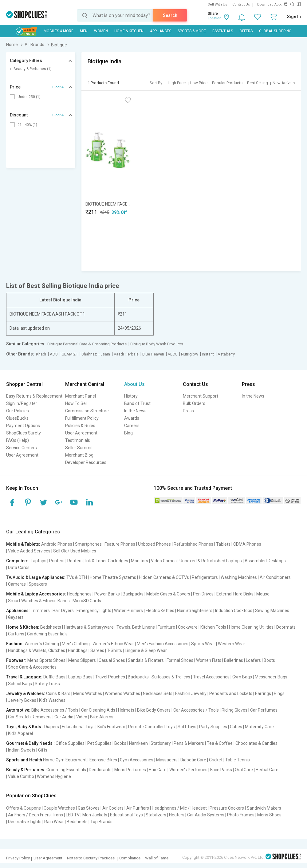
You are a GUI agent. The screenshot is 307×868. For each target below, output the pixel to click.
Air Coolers (113, 808)
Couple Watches (59, 808)
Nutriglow (190, 354)
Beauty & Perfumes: (26, 770)
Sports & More (192, 31)
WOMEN (101, 31)
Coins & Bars (58, 693)
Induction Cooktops (234, 611)
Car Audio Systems (206, 815)
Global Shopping (275, 31)
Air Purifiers (138, 808)
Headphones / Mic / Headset (179, 808)
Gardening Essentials (47, 634)
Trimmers (40, 611)
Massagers (167, 760)
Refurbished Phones (193, 544)
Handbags (78, 650)
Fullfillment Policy (82, 418)
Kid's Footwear (111, 727)
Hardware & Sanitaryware (89, 627)
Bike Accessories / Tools (55, 710)
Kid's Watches (52, 700)
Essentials (223, 31)
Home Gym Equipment (65, 760)
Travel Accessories (211, 677)
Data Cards (19, 568)
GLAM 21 (70, 354)
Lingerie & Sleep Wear (146, 650)
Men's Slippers (82, 660)
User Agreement (22, 455)
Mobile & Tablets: (23, 544)
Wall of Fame (157, 858)
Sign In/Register (22, 403)
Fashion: (15, 644)
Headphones (79, 594)
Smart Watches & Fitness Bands (39, 601)
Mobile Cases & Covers (168, 594)
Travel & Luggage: (24, 677)
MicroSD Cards (87, 601)
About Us (134, 384)
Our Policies (18, 411)
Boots (269, 660)
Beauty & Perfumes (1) (33, 69)
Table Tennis (238, 760)
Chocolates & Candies (256, 743)
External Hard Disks (235, 594)
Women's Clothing (42, 644)
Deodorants (100, 770)
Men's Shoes (269, 815)
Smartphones (88, 544)
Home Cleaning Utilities (251, 627)
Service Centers (22, 448)
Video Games (164, 561)
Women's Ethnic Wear (113, 644)
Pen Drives (203, 594)
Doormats (286, 627)
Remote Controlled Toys (152, 727)
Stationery (161, 743)
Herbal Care (267, 770)
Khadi (41, 354)
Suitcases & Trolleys (171, 677)
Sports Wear (203, 644)
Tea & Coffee (220, 743)
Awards (132, 418)
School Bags (20, 684)
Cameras (17, 584)
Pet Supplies (99, 743)
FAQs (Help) (18, 440)
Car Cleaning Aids (98, 710)
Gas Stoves (89, 808)
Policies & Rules (80, 426)
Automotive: (18, 710)
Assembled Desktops (265, 561)
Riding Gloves (234, 710)
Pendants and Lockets (231, 693)
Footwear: (16, 660)
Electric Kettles (160, 611)
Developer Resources (86, 462)
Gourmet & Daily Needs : (30, 743)
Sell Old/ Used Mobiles (75, 551)
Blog (128, 433)
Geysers (16, 617)
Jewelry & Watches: (26, 693)
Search (170, 15)
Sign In (294, 17)
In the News (135, 411)
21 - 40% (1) (27, 125)
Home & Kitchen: (23, 627)
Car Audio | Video (71, 717)
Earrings (263, 693)
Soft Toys (187, 727)
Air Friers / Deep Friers (29, 815)
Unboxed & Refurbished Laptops (211, 561)
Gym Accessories (137, 760)
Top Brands (101, 822)
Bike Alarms (102, 717)
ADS (54, 354)
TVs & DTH (77, 577)
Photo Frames (241, 815)
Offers (246, 31)
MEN (84, 31)
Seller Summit (79, 448)
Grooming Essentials (66, 770)
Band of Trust (137, 403)
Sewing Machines (272, 611)
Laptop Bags (80, 677)
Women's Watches (122, 693)
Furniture (166, 627)
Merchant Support (201, 396)
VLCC (173, 354)
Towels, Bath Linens (136, 627)
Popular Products (227, 83)
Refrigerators (205, 577)
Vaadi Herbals (126, 354)
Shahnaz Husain (96, 354)
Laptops (39, 561)
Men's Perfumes (130, 770)
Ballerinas (234, 660)
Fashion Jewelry (191, 693)
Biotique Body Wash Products (157, 344)
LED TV (73, 815)
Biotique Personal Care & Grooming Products (87, 344)
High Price (177, 83)
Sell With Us (217, 4)
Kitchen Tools (213, 627)
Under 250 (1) (29, 97)
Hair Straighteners (195, 611)
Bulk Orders (194, 403)
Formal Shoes (180, 660)
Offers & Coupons (24, 808)
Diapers (52, 727)
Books (120, 743)
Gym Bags (242, 677)
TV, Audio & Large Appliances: (36, 577)
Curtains (16, 634)
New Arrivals (284, 83)
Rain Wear (54, 822)
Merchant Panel (81, 396)
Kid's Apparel (20, 733)
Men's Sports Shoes (46, 660)
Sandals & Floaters (146, 660)
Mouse (263, 594)
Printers (57, 561)
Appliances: (18, 611)
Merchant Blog (79, 455)
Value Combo (21, 776)
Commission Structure (87, 411)
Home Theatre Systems (113, 577)
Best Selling (258, 83)
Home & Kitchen (129, 31)
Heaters (177, 815)
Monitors (140, 561)
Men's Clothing (76, 644)
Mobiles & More (59, 31)
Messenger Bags (271, 677)
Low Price (199, 83)
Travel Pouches (110, 677)
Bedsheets (51, 627)
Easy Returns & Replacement (34, 396)
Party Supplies (213, 727)
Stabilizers (156, 815)
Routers (75, 561)
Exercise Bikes (103, 760)
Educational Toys (78, 727)
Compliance (130, 858)
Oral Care (244, 770)
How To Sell (76, 403)
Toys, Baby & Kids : (25, 727)
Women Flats (209, 660)
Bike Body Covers (154, 710)
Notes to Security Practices (91, 858)
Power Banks (107, 594)
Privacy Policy (18, 858)
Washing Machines (239, 577)
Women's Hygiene (54, 776)
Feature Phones (120, 544)
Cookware (188, 627)
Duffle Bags (54, 677)
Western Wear (232, 644)
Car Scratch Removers (30, 717)
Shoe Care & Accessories (32, 667)
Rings (279, 693)
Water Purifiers (128, 611)
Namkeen (138, 743)
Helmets (126, 710)
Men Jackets (95, 815)
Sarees (97, 650)
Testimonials (78, 440)
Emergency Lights (94, 611)
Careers (132, 426)
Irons (58, 815)
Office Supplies (70, 743)
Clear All (59, 87)
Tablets (223, 544)
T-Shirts (114, 650)
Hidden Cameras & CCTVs (164, 577)
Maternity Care (259, 727)
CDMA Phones (247, 544)
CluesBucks (17, 418)
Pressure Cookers (227, 808)
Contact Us (241, 4)
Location (215, 18)
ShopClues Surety (24, 433)
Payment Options (23, 426)
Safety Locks (47, 684)
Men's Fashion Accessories (163, 644)
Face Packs (221, 770)
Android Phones (57, 544)
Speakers (38, 584)
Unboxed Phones (154, 544)
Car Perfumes (264, 710)
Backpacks (133, 594)
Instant (208, 354)
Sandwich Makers (264, 808)
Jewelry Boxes (22, 700)
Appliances (161, 31)
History (131, 396)
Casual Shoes (112, 660)
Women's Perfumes (188, 770)
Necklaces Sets (158, 693)
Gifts (43, 750)
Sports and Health (24, 760)
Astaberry (226, 354)
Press (188, 411)
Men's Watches (88, 693)
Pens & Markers (189, 743)
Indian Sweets (22, 750)
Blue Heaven (153, 354)
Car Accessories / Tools (196, 710)
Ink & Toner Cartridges (107, 561)
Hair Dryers (63, 611)
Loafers (253, 660)
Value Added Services (29, 551)
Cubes (236, 727)
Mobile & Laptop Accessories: (36, 594)
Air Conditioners (275, 577)
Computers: (18, 561)
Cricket (216, 760)
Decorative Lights (25, 822)
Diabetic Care (193, 760)
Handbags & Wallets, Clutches (37, 650)
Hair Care (158, 770)
